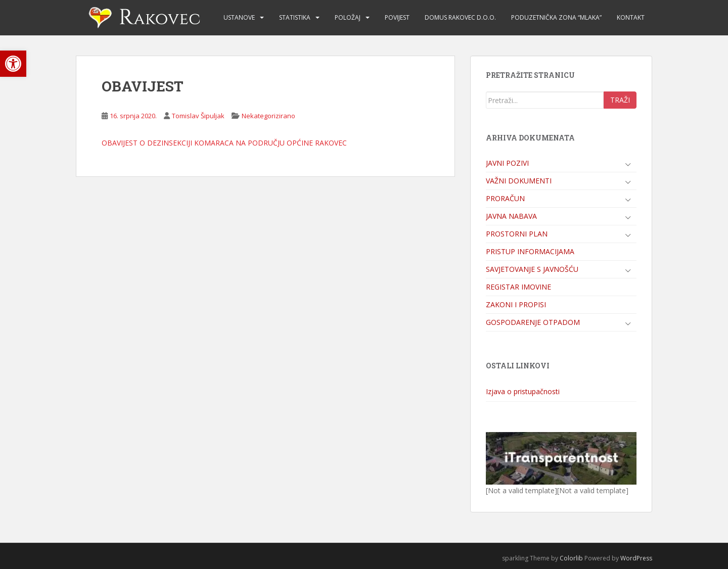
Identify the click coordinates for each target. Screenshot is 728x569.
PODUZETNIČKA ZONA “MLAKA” (556, 17)
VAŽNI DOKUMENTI (519, 181)
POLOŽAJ (348, 17)
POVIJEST (397, 17)
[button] (13, 64)
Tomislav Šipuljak (198, 116)
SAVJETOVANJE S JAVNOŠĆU (532, 269)
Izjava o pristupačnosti (523, 391)
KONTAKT (631, 17)
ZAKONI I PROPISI (516, 304)
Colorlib (571, 558)
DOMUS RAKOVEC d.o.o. (460, 17)
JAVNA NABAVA (511, 216)
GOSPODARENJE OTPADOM (533, 322)
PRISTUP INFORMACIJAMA (530, 251)
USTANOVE (239, 17)
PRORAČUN (505, 198)
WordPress (636, 558)
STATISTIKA (295, 17)
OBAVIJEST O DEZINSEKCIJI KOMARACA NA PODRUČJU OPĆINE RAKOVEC (224, 143)
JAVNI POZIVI (507, 163)
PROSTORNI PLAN (517, 234)
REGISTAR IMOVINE (518, 287)
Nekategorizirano (268, 116)
